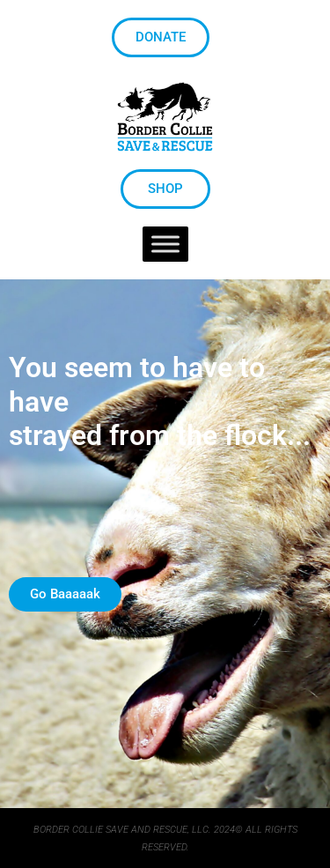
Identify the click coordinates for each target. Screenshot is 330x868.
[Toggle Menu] (165, 245)
